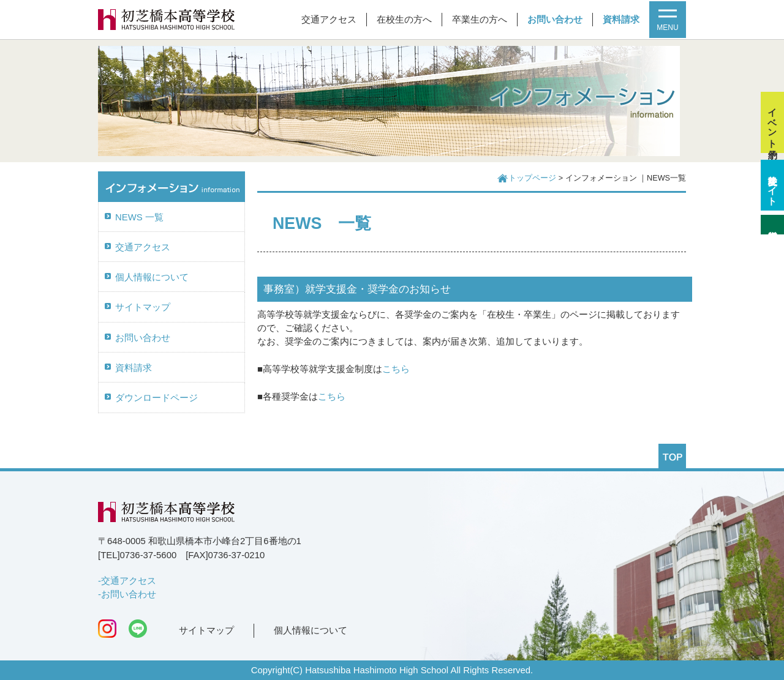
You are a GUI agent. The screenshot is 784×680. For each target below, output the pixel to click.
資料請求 (621, 20)
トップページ (532, 178)
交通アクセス (329, 20)
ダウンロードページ (156, 398)
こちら (396, 369)
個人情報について (152, 277)
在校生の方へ (404, 20)
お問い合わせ (555, 20)
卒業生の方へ (480, 20)
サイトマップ (143, 307)
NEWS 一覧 (139, 217)
